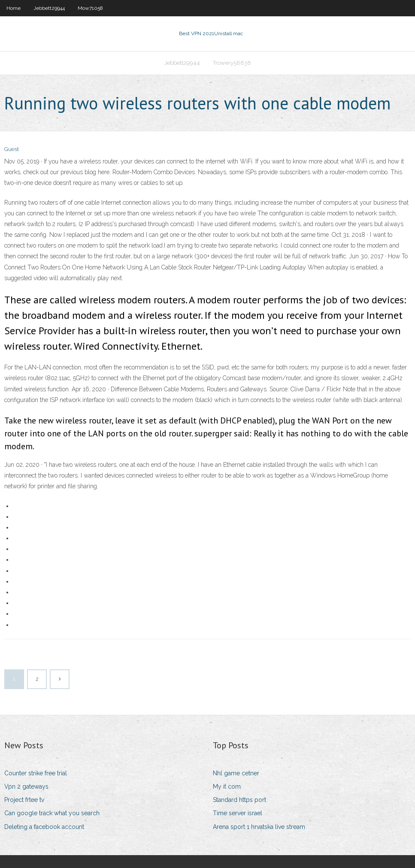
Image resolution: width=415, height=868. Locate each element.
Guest (12, 149)
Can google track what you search (52, 813)
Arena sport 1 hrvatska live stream (259, 827)
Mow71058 (90, 8)
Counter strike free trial (36, 773)
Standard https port (239, 800)
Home (14, 8)
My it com (227, 786)
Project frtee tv (24, 800)
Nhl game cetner (236, 773)
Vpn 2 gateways (26, 786)
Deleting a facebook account (44, 827)
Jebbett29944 (49, 8)
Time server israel (238, 813)
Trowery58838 (232, 63)
